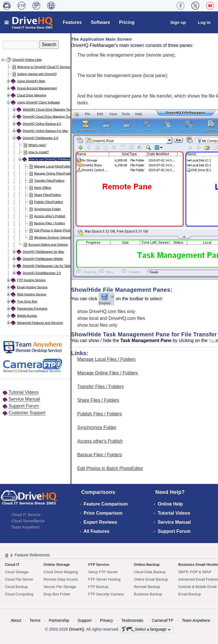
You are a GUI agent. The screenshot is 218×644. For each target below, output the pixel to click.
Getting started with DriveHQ (37, 74)
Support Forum (24, 406)
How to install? (39, 152)
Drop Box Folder (57, 594)
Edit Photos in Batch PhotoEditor (57, 230)
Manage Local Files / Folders (106, 359)
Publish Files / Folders (99, 414)
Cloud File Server (19, 579)
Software (100, 22)
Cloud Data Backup (150, 572)
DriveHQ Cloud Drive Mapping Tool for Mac (53, 117)
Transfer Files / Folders (100, 387)
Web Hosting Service (32, 294)
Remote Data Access (61, 579)
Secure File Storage (60, 587)
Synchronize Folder (48, 209)
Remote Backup (147, 587)
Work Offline (43, 188)
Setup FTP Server (103, 572)
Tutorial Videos (24, 392)
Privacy (106, 620)
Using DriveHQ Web (31, 81)
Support (84, 620)
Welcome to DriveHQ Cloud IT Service (44, 67)
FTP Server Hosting (104, 579)
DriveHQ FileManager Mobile (43, 259)
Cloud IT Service (26, 515)
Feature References (32, 555)
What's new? (37, 145)
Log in (204, 22)
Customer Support (27, 413)
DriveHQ (77, 629)
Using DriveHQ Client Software (38, 102)
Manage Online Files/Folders (54, 173)
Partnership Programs (32, 308)
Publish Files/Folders (49, 202)
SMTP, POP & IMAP (195, 572)
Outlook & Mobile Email (197, 587)
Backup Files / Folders (50, 223)
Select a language (146, 629)
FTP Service (99, 565)
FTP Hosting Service (31, 280)
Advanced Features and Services (40, 323)
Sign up (178, 22)
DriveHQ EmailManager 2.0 (42, 273)
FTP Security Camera (106, 594)
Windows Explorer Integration (54, 237)
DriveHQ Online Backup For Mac (45, 131)
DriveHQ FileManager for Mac (43, 252)
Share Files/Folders (48, 195)
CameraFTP (163, 620)
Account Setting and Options (48, 245)
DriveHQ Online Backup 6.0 (42, 124)
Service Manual (24, 399)
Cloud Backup (16, 587)
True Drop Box (27, 301)
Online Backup (147, 565)
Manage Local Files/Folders (53, 166)
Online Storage (56, 565)
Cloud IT (12, 565)
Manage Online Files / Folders (107, 373)
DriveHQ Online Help (27, 60)
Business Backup (148, 594)
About (16, 620)
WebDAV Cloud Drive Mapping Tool (47, 109)
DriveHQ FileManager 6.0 (40, 138)
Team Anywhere (26, 527)
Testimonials (132, 620)
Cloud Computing (19, 594)
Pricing (127, 22)
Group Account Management (37, 88)
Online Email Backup (151, 579)
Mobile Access (27, 316)
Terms (35, 620)
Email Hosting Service (32, 287)
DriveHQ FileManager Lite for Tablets (48, 266)
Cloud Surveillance (28, 521)
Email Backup (189, 594)
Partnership (59, 620)
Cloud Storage (17, 572)
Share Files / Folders (98, 400)
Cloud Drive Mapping (32, 95)
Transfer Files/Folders (49, 181)
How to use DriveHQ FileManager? (53, 159)
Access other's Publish (50, 216)
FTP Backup (98, 587)
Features (72, 22)
